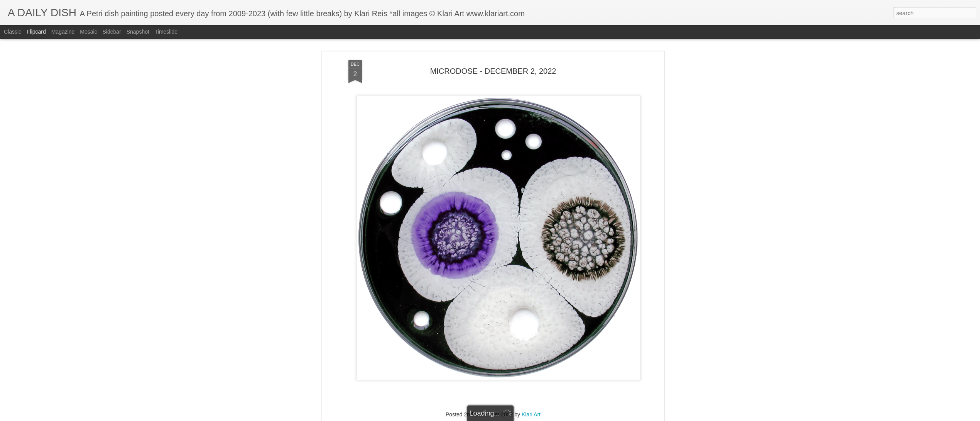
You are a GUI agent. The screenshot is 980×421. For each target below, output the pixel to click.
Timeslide (166, 32)
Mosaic (88, 32)
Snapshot (138, 32)
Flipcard (36, 32)
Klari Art (531, 414)
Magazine (63, 32)
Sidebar (112, 32)
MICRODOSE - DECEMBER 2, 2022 (493, 71)
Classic (13, 32)
